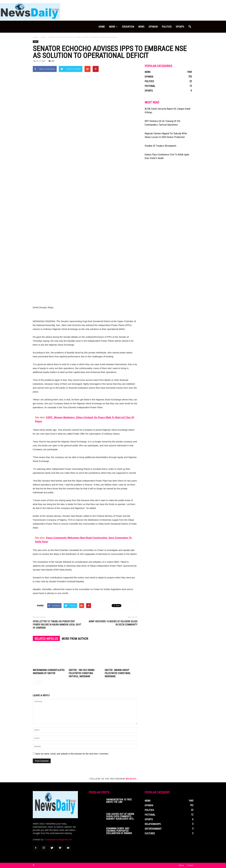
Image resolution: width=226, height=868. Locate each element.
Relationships (153, 824)
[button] (190, 27)
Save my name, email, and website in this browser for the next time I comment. (72, 754)
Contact (190, 865)
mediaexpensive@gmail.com (58, 839)
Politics (167, 27)
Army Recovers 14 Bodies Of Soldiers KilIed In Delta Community (113, 623)
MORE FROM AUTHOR (75, 639)
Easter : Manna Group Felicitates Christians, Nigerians (118, 673)
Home (102, 27)
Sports (180, 27)
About (181, 865)
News (141, 27)
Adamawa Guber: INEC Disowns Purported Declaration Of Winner (119, 831)
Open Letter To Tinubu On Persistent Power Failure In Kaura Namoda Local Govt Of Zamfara (57, 625)
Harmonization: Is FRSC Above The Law (119, 801)
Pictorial (150, 86)
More (113, 27)
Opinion (153, 27)
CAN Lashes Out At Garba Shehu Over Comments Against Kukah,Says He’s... (120, 816)
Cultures (150, 833)
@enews (131, 779)
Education (128, 27)
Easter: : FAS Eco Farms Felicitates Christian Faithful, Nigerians (82, 673)
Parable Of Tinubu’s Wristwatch (160, 146)
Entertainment (153, 829)
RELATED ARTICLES (46, 639)
